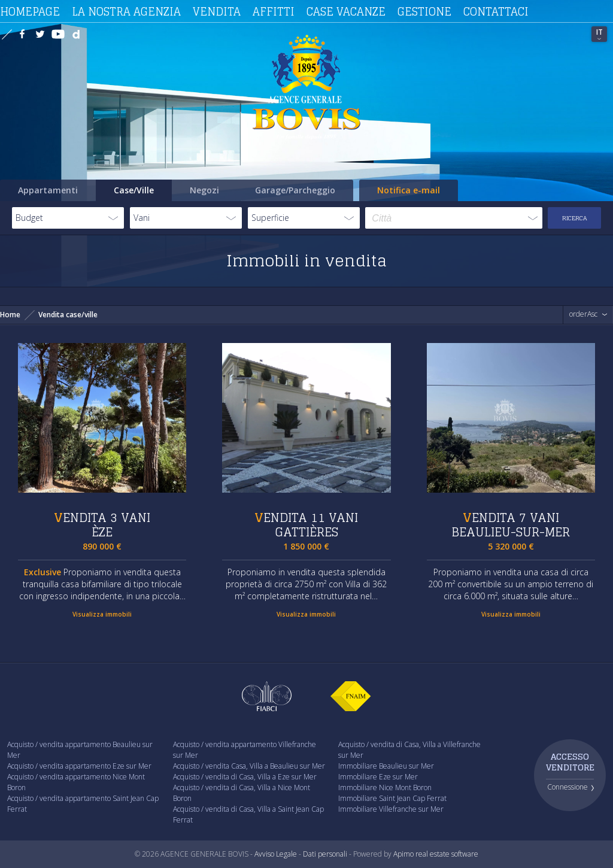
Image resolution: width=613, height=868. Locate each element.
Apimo (403, 854)
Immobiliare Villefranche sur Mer (391, 809)
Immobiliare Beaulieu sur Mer (386, 766)
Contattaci (496, 11)
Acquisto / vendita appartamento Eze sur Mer (79, 766)
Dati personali (325, 854)
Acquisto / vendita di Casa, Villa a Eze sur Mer (245, 777)
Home (10, 315)
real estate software (447, 854)
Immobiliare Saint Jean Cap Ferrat (392, 798)
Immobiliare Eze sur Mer (378, 777)
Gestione (424, 11)
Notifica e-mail (409, 190)
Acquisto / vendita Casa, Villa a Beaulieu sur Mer (249, 766)
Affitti (274, 11)
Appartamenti (48, 190)
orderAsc (583, 314)
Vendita (217, 11)
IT (600, 32)
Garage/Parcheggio (295, 190)
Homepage (30, 11)
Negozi (204, 190)
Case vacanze (346, 11)
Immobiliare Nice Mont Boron (385, 787)
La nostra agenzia (126, 11)
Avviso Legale (276, 854)
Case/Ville (134, 190)
